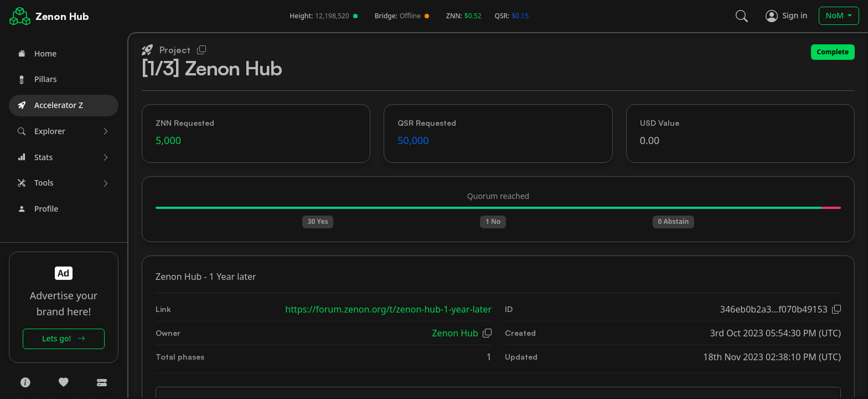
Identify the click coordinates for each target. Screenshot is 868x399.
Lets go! (64, 338)
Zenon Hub (62, 16)
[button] (64, 132)
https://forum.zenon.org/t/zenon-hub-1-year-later (388, 309)
